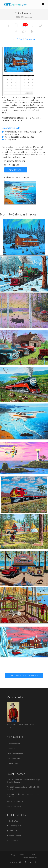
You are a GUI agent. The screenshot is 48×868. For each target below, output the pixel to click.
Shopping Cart (14, 826)
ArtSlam (35, 855)
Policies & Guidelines (29, 857)
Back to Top (12, 821)
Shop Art (11, 749)
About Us (12, 831)
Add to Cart (16, 170)
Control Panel (13, 764)
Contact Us (12, 841)
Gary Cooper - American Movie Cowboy (20, 724)
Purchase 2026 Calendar (24, 676)
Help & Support (14, 836)
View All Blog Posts (15, 801)
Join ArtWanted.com (16, 754)
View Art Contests (14, 806)
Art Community (14, 759)
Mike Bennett (13, 728)
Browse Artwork (14, 744)
